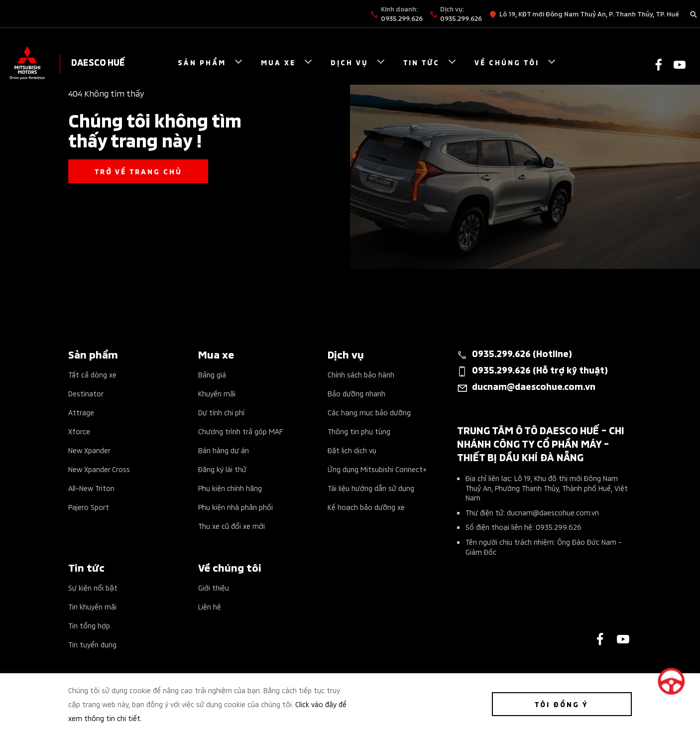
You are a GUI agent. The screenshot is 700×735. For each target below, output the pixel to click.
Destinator (86, 393)
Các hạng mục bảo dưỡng (369, 412)
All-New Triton (91, 488)
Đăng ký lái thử (222, 469)
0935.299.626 (402, 18)
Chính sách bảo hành (361, 374)
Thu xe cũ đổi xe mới (232, 526)
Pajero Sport (89, 507)
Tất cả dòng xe (92, 374)
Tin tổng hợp (89, 625)
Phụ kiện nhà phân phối (235, 507)
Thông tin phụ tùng (359, 431)
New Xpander (89, 450)
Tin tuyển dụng (92, 644)
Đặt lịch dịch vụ (352, 450)
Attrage (81, 412)
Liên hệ (210, 606)
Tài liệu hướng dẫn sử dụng (371, 488)
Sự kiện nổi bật (93, 587)
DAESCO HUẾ (98, 61)
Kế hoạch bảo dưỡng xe (366, 507)
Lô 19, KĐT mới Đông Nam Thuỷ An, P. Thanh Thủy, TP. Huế (589, 13)
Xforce (79, 431)
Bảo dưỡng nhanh (356, 393)
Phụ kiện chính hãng (230, 488)
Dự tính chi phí (221, 412)
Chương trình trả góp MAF (240, 431)
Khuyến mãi (217, 393)
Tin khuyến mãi (92, 606)
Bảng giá (212, 374)
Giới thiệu (214, 587)
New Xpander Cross (99, 469)
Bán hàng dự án (224, 450)
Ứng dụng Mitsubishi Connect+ (377, 469)
